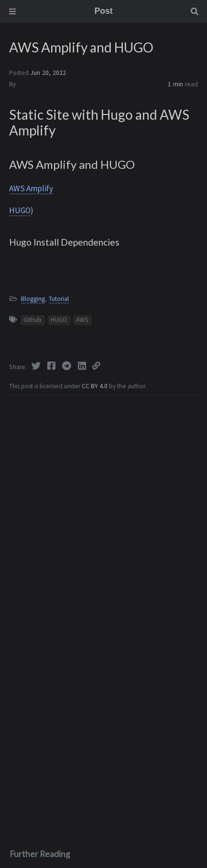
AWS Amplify (31, 188)
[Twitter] (37, 366)
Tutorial (59, 299)
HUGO (20, 210)
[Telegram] (67, 366)
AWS (82, 320)
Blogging (33, 299)
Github (33, 320)
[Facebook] (52, 366)
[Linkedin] (83, 366)
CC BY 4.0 (95, 386)
